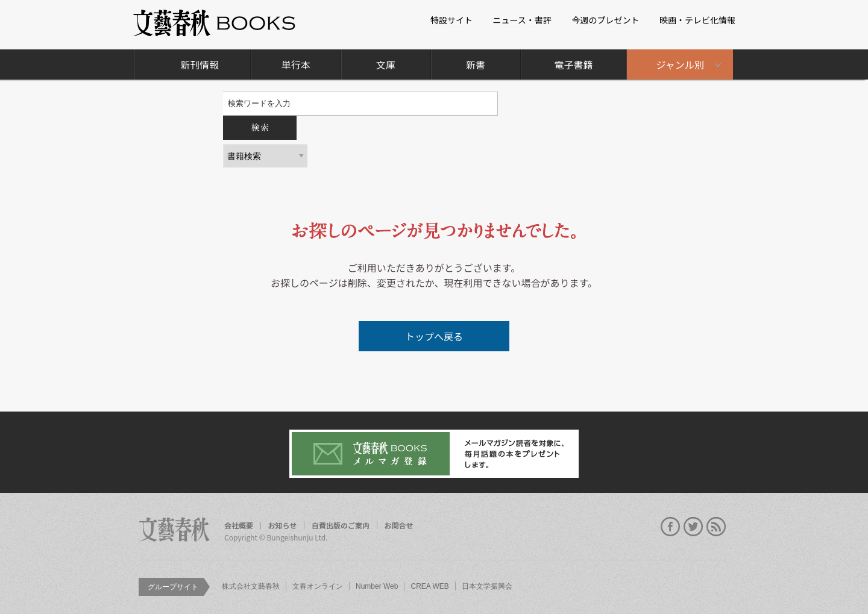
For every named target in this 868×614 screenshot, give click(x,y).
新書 (476, 64)
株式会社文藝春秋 (251, 586)
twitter (693, 527)
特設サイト (451, 20)
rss (716, 527)
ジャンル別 (680, 64)
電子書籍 (573, 64)
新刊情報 (200, 64)
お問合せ (399, 525)
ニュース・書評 (522, 20)
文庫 (386, 64)
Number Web (377, 586)
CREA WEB (429, 586)
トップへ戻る (434, 336)
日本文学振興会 (487, 586)
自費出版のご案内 (341, 525)
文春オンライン (318, 586)
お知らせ (283, 525)
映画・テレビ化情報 (697, 20)
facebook (670, 527)
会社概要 (239, 525)
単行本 (296, 64)
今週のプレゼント (605, 20)
